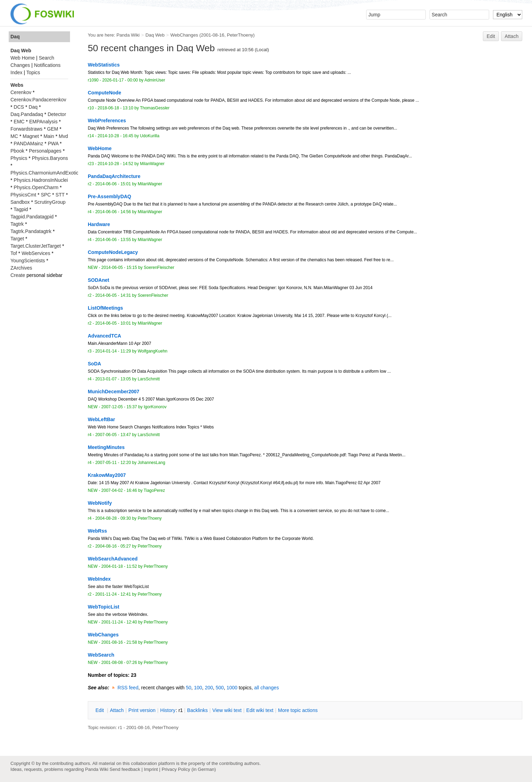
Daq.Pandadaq (27, 114)
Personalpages (45, 151)
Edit (491, 36)
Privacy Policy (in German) (189, 769)
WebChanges (184, 35)
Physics (19, 158)
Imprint (151, 769)
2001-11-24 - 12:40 (119, 622)
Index (16, 72)
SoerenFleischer (159, 268)
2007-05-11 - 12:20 (113, 463)
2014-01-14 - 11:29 (113, 351)
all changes (267, 688)
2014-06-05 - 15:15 (119, 268)
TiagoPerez (154, 490)
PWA (53, 144)
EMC (19, 122)
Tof (14, 253)
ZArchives (21, 268)
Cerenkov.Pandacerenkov (38, 100)
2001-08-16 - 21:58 (119, 642)
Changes (20, 65)
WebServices (36, 253)
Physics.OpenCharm (36, 187)
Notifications (47, 65)
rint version (142, 710)
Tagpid (21, 209)
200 (209, 688)
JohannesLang (151, 463)
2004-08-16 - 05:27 (113, 546)
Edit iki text (260, 710)
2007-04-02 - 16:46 (119, 490)
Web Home (23, 58)
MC (14, 136)
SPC (46, 195)
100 (198, 688)
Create (18, 275)
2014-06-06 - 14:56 (113, 212)
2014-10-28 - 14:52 (115, 164)
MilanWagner (152, 164)
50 (188, 688)
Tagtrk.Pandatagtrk (31, 231)
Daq (15, 37)
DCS (19, 107)
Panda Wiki (128, 35)
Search (46, 58)
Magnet (31, 136)
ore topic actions (298, 710)
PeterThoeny (240, 35)
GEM (53, 129)
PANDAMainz (28, 144)
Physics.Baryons (50, 158)
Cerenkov (21, 92)
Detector (57, 114)
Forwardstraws (26, 129)
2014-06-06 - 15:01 (113, 184)
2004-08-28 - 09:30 (113, 518)
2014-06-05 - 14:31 (113, 295)
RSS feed (128, 688)
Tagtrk (17, 224)
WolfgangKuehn (152, 351)
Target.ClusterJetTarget (36, 246)
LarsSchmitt (149, 379)
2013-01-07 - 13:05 (113, 379)
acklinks (197, 710)
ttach (117, 710)
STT (60, 195)
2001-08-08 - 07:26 (119, 663)
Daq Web (155, 35)
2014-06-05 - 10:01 (113, 323)
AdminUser (155, 80)
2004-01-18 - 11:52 (119, 566)
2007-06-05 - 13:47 (113, 435)
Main (49, 136)
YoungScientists (28, 261)
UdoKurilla (150, 136)
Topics (33, 72)
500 (220, 688)
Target (17, 239)
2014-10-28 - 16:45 (115, 136)
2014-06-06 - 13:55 (113, 240)
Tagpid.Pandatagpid (32, 217)
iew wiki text (227, 710)
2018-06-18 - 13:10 (115, 108)
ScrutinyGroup (50, 202)
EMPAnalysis (43, 122)
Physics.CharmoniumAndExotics (46, 173)
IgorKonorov (155, 407)
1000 (232, 688)
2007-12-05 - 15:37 (119, 407)
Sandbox (20, 202)
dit (100, 710)
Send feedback (125, 769)
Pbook (17, 151)
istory (168, 710)
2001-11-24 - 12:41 (113, 594)
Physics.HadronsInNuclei (41, 180)
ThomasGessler (155, 108)
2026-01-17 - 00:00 (120, 80)
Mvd (63, 136)
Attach (512, 36)
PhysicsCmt (23, 195)
